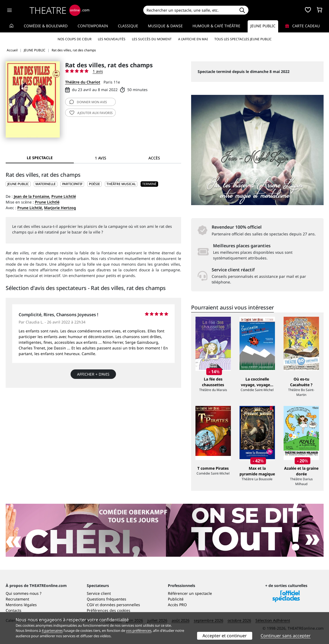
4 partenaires (52, 630)
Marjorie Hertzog (60, 208)
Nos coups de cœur (74, 39)
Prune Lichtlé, (30, 208)
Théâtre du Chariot (83, 82)
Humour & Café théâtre (216, 26)
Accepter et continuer (225, 636)
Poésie (94, 184)
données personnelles (120, 605)
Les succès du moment (152, 39)
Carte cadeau (303, 26)
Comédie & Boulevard (46, 26)
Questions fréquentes (107, 599)
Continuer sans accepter (286, 636)
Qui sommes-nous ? (24, 593)
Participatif (72, 184)
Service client (99, 593)
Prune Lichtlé (64, 196)
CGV (90, 605)
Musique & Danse (165, 26)
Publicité (176, 599)
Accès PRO (177, 605)
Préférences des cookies (109, 610)
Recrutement (17, 599)
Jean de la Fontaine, (32, 196)
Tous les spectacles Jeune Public (243, 39)
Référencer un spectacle (190, 593)
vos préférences (139, 630)
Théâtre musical (121, 184)
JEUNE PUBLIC (18, 184)
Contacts (14, 610)
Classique (128, 26)
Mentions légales (21, 605)
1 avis (98, 71)
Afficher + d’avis (93, 374)
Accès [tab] (154, 158)
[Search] (190, 10)
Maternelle (46, 184)
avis (88, 102)
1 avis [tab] (101, 158)
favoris (91, 113)
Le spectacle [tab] (40, 158)
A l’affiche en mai (193, 39)
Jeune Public (263, 26)
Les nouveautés (112, 39)
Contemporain (93, 26)
